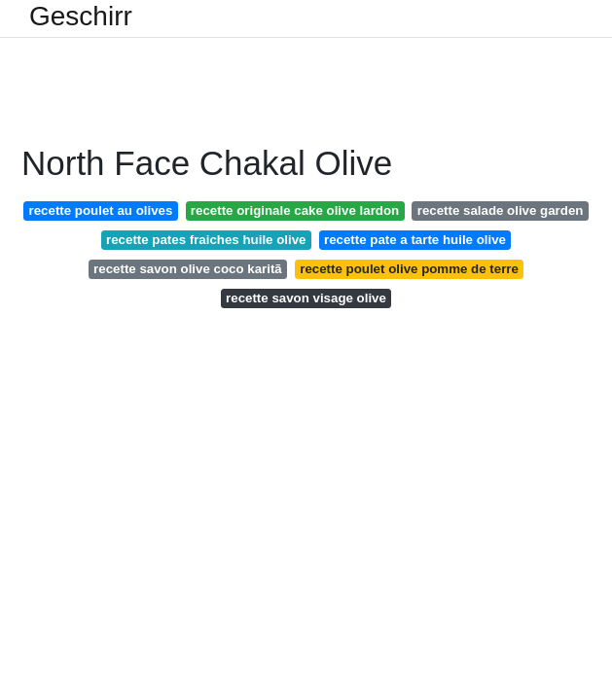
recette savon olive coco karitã (188, 269)
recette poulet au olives (101, 210)
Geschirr (81, 17)
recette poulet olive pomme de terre (409, 269)
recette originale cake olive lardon (295, 210)
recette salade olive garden (501, 210)
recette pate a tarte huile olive (415, 240)
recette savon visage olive (306, 298)
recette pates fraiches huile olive (206, 240)
